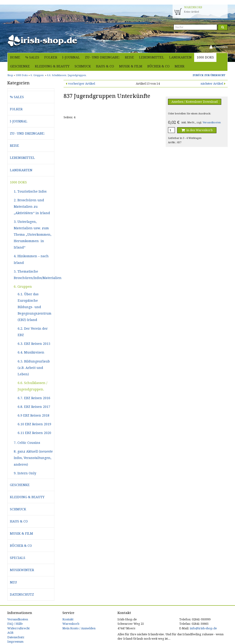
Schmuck (83, 66)
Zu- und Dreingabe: (102, 57)
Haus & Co (105, 66)
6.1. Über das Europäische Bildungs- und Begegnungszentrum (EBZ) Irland (35, 307)
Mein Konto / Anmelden (79, 628)
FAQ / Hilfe (15, 624)
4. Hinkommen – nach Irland (31, 259)
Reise (129, 57)
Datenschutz (22, 594)
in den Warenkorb (197, 130)
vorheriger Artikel (82, 84)
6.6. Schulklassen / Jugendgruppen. (32, 386)
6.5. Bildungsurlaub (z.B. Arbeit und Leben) (34, 368)
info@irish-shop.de (203, 628)
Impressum (15, 642)
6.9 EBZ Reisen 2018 (34, 415)
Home (15, 57)
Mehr (179, 66)
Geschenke (20, 66)
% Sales (32, 57)
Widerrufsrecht (18, 628)
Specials (18, 558)
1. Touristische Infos (30, 191)
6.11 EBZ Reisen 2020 (34, 433)
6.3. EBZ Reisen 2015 (34, 344)
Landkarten (180, 57)
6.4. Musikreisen (31, 352)
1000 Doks (205, 57)
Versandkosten (212, 123)
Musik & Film (131, 66)
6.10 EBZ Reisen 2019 (34, 424)
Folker (51, 57)
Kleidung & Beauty (52, 66)
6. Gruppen (23, 287)
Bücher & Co (158, 66)
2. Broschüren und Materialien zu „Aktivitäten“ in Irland (32, 207)
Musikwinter (22, 570)
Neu (13, 582)
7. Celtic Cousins (27, 443)
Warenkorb (71, 624)
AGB (10, 633)
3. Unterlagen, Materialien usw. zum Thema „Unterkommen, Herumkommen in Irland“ (33, 235)
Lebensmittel (152, 57)
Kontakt (68, 619)
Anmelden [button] (219, 47)
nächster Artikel (212, 84)
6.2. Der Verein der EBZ (33, 332)
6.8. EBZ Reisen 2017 (34, 407)
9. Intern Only (25, 473)
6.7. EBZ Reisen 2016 (34, 398)
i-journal (71, 57)
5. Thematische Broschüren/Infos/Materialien (34, 275)
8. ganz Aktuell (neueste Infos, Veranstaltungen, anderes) (33, 458)
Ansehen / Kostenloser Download (194, 102)
